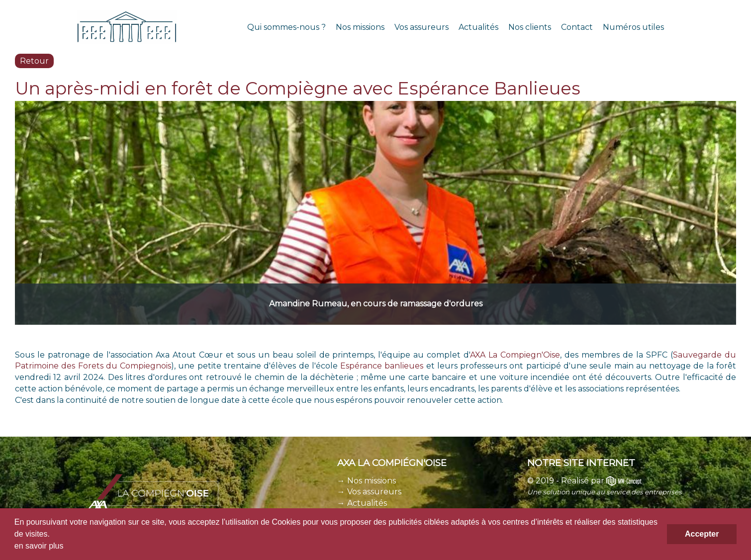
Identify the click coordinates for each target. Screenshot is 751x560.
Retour (34, 61)
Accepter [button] (702, 534)
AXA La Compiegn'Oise (515, 355)
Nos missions (360, 27)
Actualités (478, 27)
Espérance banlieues (382, 366)
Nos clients (530, 27)
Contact (577, 27)
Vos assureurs (422, 27)
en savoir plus (39, 546)
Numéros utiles (633, 27)
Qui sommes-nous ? (286, 27)
